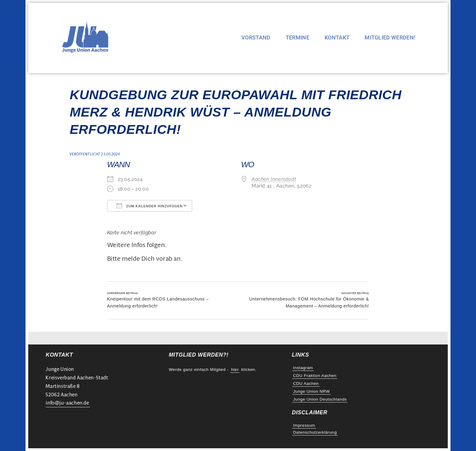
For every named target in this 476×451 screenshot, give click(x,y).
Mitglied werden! (390, 38)
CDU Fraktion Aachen (315, 376)
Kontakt (337, 38)
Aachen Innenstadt (274, 179)
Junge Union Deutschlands (320, 399)
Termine (297, 38)
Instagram (303, 368)
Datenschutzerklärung (315, 432)
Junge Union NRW (311, 391)
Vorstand (256, 38)
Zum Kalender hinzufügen (150, 206)
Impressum (304, 425)
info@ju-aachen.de (67, 403)
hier (235, 370)
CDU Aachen (306, 383)
